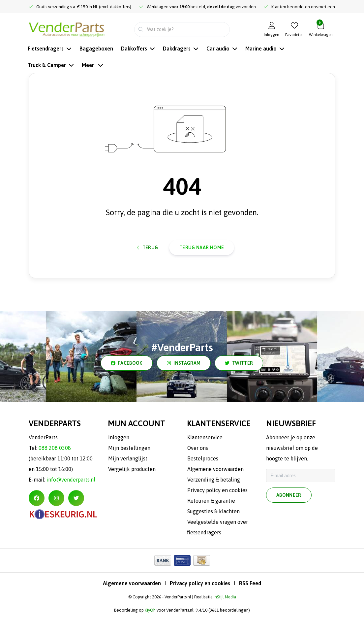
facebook (127, 386)
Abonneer (289, 519)
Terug (148, 266)
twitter (239, 386)
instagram (184, 386)
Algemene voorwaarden (132, 606)
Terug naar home (202, 266)
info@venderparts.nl (71, 502)
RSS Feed (250, 606)
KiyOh (150, 633)
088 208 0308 (55, 471)
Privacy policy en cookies (200, 606)
